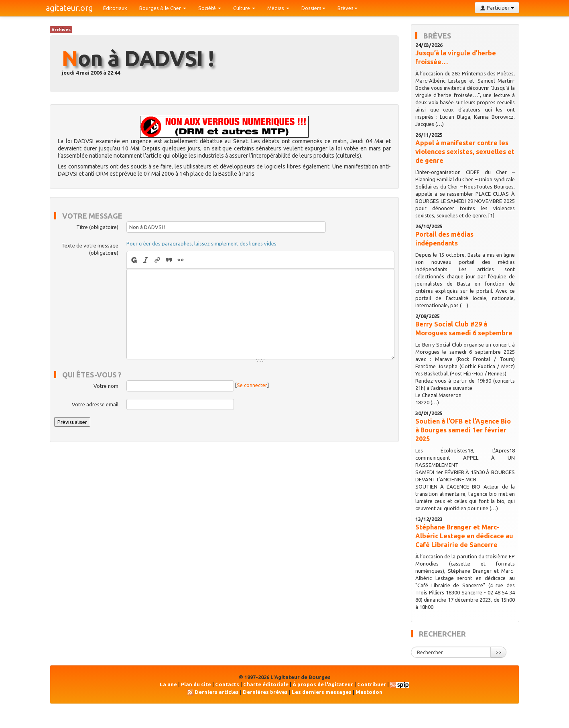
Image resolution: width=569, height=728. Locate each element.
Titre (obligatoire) (97, 227)
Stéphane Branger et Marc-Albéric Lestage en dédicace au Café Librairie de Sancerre (464, 536)
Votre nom (106, 386)
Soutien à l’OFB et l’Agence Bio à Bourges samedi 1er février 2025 (463, 430)
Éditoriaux (115, 8)
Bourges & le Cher (163, 8)
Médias (278, 8)
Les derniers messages (322, 692)
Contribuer (372, 684)
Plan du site (196, 684)
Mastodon (369, 692)
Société (210, 8)
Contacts (227, 684)
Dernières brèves (265, 692)
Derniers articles (217, 692)
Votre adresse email (95, 404)
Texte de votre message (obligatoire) (90, 249)
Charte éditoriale (266, 684)
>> (498, 652)
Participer (497, 8)
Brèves (347, 8)
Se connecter (252, 385)
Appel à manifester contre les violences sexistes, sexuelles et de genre (465, 152)
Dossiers (313, 8)
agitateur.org (69, 8)
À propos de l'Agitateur (323, 684)
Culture (244, 8)
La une (168, 684)
